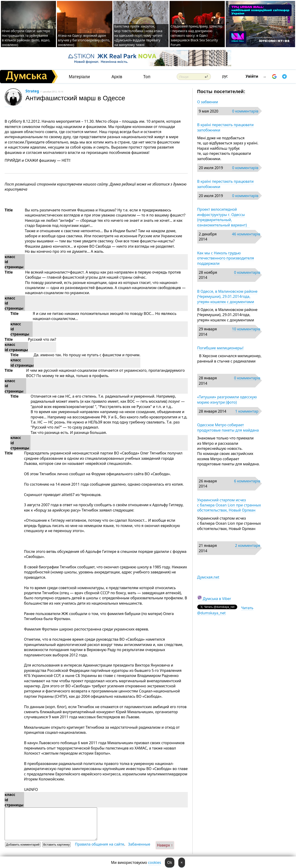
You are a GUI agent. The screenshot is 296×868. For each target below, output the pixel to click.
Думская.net (208, 577)
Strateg (32, 91)
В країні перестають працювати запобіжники (225, 127)
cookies (154, 862)
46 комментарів (246, 234)
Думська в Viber (217, 599)
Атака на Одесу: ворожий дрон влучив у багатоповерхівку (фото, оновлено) (84, 40)
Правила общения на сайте (100, 844)
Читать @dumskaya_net (225, 610)
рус (225, 76)
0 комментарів (245, 111)
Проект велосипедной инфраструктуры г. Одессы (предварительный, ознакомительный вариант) (224, 217)
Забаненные (139, 844)
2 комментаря (248, 545)
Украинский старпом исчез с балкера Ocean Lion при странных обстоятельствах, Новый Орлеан (229, 505)
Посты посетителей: (221, 91)
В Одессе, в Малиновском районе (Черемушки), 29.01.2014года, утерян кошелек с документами (227, 297)
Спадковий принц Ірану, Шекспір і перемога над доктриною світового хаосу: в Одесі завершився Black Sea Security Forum (196, 35)
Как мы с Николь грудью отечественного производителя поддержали (226, 258)
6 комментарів (247, 481)
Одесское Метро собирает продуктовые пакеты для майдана (228, 427)
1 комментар (247, 411)
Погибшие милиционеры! (220, 348)
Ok (170, 862)
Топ (147, 77)
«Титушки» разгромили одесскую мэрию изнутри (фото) (227, 399)
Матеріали (79, 77)
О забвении (208, 102)
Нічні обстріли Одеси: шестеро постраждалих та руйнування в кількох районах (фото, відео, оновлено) (26, 38)
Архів (117, 77)
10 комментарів (246, 329)
